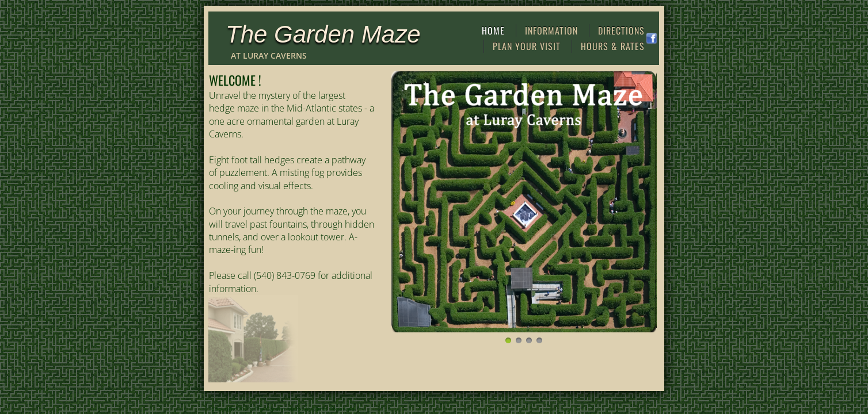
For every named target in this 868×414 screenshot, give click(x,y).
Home (493, 30)
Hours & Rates (613, 46)
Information (551, 30)
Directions (621, 30)
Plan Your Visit (527, 46)
